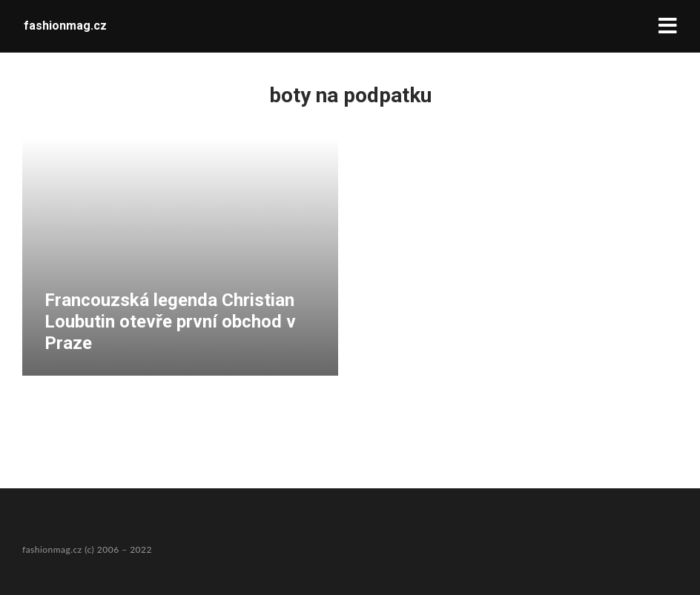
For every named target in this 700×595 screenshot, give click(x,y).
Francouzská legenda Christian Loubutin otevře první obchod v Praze (170, 322)
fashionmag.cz (65, 26)
